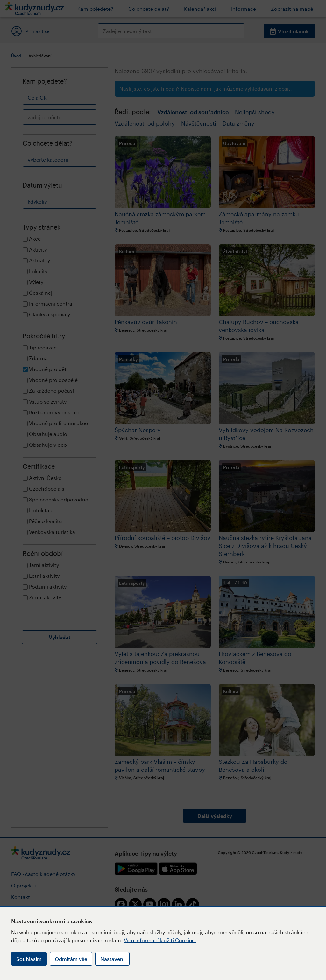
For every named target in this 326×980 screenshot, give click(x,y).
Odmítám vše (71, 959)
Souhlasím (29, 959)
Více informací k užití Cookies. (160, 940)
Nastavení (112, 959)
